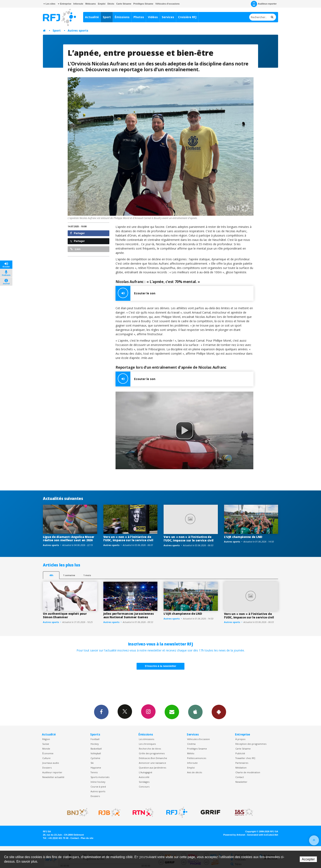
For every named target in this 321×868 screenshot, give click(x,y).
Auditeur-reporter (264, 4)
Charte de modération (248, 772)
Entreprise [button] (64, 4)
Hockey (95, 744)
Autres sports (78, 30)
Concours (144, 787)
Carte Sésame (124, 4)
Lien (75, 249)
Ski (92, 763)
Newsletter (241, 782)
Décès (111, 4)
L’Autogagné (146, 772)
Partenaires (242, 763)
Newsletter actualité (53, 777)
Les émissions (146, 739)
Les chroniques (147, 744)
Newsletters (172, 712)
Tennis (94, 772)
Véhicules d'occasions (168, 4)
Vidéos (153, 17)
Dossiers (47, 768)
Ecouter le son (135, 293)
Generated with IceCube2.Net (263, 835)
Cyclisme (95, 758)
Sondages (144, 782)
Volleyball (96, 753)
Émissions (122, 17)
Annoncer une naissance (152, 763)
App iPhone (195, 712)
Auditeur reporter (52, 772)
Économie (48, 753)
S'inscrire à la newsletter (160, 666)
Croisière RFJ (187, 17)
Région (46, 739)
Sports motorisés (100, 777)
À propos (240, 739)
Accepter (308, 859)
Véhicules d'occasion (198, 739)
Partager (77, 233)
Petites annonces (197, 758)
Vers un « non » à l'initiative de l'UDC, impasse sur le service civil (128, 539)
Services (168, 17)
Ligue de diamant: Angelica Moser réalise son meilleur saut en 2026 (69, 539)
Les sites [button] (49, 4)
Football (95, 739)
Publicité (240, 753)
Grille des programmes (152, 753)
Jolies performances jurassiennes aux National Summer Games (129, 615)
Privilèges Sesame (197, 749)
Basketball (96, 749)
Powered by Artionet (234, 835)
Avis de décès (195, 772)
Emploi (102, 4)
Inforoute (78, 4)
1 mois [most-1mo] (87, 575)
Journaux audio (51, 763)
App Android (219, 712)
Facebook (101, 712)
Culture (46, 758)
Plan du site (87, 838)
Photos (139, 17)
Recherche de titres (150, 749)
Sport (107, 17)
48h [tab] (51, 575)
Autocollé (144, 777)
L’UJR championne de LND (243, 537)
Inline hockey (98, 782)
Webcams (90, 4)
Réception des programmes (251, 744)
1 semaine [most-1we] (69, 575)
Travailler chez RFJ (245, 758)
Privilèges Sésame (143, 4)
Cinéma (191, 744)
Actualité (92, 17)
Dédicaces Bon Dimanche (153, 758)
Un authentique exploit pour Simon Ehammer (65, 615)
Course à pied (98, 787)
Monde (46, 749)
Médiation (241, 768)
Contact (240, 777)
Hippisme (96, 768)
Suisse (46, 744)
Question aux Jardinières (152, 768)
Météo (191, 753)
